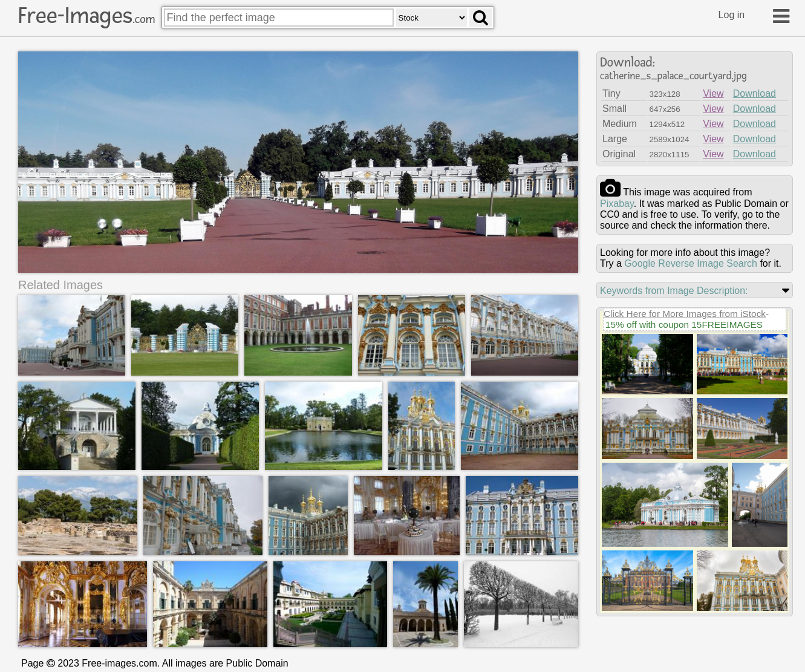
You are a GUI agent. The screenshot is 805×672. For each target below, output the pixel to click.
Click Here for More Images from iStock (685, 314)
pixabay (617, 204)
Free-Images (86, 16)
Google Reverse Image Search (691, 263)
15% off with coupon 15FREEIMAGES (684, 325)
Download (754, 93)
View (713, 93)
